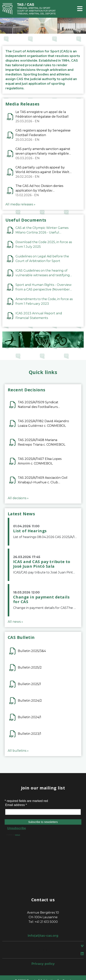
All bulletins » (18, 751)
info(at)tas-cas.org (43, 936)
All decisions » (18, 498)
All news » (15, 622)
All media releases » (20, 204)
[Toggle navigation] (80, 9)
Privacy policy (43, 964)
